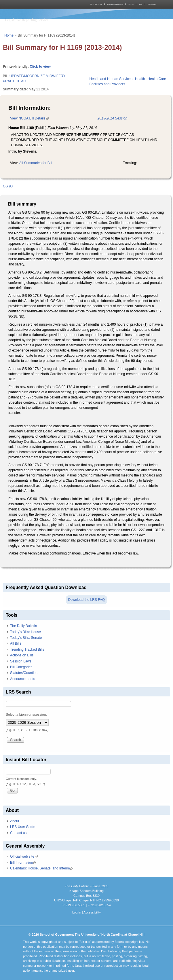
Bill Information (23, 863)
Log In (77, 912)
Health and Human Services (111, 79)
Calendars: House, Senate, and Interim (42, 868)
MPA (140, 4)
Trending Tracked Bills (27, 649)
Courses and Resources (115, 4)
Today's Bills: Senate (26, 638)
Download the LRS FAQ (86, 600)
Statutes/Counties (24, 673)
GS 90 (8, 186)
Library (131, 4)
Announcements (23, 679)
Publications (152, 4)
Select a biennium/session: (26, 715)
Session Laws (21, 661)
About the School (96, 4)
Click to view (40, 67)
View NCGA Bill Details (29, 118)
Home (9, 35)
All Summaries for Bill (36, 163)
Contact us (18, 833)
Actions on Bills (22, 655)
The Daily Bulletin (23, 626)
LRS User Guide (23, 827)
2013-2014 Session (112, 118)
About (15, 821)
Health (140, 79)
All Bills (16, 643)
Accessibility (92, 912)
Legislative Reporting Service (27, 20)
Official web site (24, 856)
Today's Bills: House (25, 632)
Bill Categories (21, 667)
